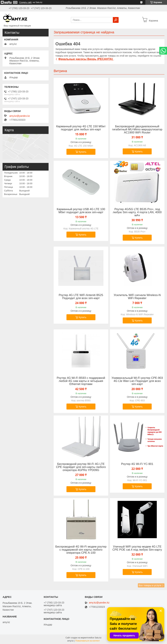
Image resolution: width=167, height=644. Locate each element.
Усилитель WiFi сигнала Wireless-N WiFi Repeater (137, 297)
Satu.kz (98, 638)
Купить (82, 152)
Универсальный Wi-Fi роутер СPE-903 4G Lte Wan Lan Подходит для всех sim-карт (137, 381)
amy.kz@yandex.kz (20, 116)
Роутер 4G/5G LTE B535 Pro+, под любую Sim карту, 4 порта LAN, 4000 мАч (137, 212)
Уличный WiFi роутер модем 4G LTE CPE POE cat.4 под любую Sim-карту (137, 548)
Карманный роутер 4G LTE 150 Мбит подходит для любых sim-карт (81, 128)
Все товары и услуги (150, 585)
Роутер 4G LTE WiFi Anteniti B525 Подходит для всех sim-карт (81, 297)
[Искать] (116, 20)
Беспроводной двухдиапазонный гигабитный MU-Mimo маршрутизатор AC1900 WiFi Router (137, 130)
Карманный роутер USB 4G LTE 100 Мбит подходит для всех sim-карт (81, 211)
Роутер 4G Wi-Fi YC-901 (137, 464)
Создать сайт (26, 2)
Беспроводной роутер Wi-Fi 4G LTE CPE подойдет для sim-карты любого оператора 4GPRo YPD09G (81, 467)
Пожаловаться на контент (88, 641)
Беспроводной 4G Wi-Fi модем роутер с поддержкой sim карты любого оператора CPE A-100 (81, 550)
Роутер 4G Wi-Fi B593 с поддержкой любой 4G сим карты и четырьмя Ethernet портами (81, 381)
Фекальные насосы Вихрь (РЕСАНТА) (86, 59)
